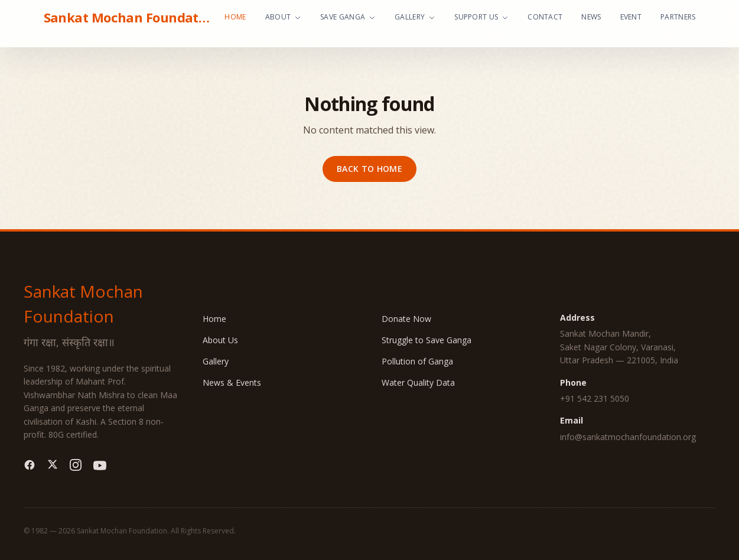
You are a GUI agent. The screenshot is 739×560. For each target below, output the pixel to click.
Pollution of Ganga (417, 361)
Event (631, 17)
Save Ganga (348, 17)
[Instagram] (76, 465)
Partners (678, 17)
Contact (545, 17)
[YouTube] (100, 465)
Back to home (369, 169)
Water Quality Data (418, 382)
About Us (220, 340)
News (591, 17)
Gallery (415, 17)
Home (235, 17)
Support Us (481, 17)
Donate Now (406, 319)
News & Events (232, 382)
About (284, 17)
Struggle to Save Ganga (427, 340)
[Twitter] (53, 465)
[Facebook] (30, 465)
